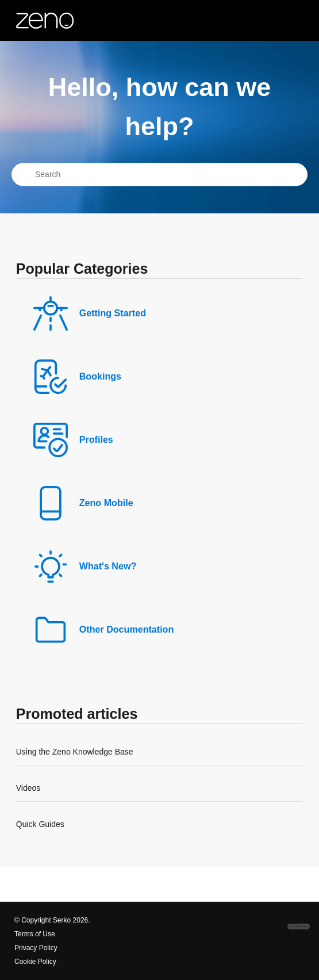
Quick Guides (40, 824)
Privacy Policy (36, 948)
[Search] (159, 175)
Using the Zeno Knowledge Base (75, 752)
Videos (28, 788)
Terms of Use (35, 934)
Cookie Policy (35, 962)
